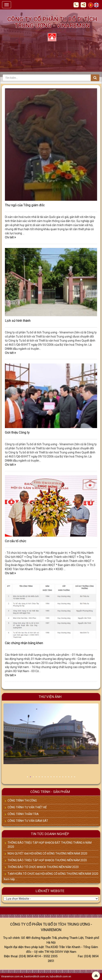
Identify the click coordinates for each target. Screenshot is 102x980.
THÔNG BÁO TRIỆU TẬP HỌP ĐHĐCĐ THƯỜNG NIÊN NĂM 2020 (47, 860)
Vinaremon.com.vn (12, 976)
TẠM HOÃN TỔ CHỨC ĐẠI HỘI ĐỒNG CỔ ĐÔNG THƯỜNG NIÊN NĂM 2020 (53, 874)
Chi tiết (10, 237)
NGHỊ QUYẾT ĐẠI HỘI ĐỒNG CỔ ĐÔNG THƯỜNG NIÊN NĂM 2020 (47, 853)
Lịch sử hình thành (18, 321)
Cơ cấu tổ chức (16, 541)
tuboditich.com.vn (60, 976)
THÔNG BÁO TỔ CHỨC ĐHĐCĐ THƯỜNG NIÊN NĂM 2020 (43, 867)
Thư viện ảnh (50, 697)
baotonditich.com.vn (36, 976)
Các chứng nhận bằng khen (24, 643)
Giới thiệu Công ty (17, 432)
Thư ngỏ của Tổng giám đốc (25, 205)
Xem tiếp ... (10, 879)
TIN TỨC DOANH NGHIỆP (50, 834)
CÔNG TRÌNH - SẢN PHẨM (50, 792)
